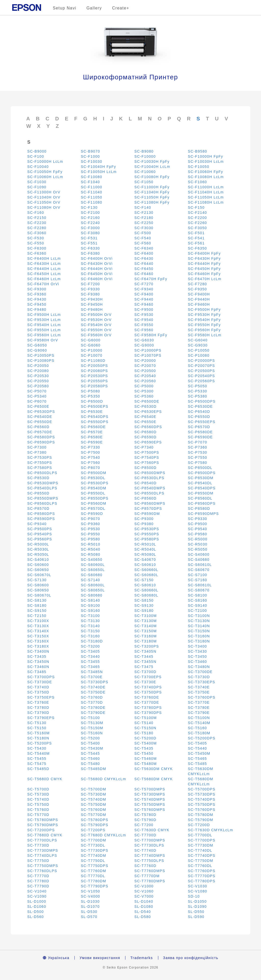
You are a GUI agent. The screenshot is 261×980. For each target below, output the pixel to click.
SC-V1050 (90, 891)
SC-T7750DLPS (149, 861)
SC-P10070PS (148, 355)
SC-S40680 (199, 560)
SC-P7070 (198, 442)
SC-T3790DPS (148, 713)
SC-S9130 (144, 605)
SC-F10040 (38, 167)
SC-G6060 (91, 345)
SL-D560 (36, 917)
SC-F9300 (37, 289)
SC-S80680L (146, 595)
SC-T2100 (197, 611)
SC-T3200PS (147, 646)
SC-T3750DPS (148, 692)
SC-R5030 (198, 544)
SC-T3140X (38, 631)
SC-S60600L (93, 565)
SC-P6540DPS (95, 417)
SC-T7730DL (93, 845)
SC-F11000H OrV (44, 192)
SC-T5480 (90, 764)
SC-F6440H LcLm (44, 269)
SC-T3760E (38, 702)
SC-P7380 (37, 452)
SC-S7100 (198, 575)
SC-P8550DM (201, 493)
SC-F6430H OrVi (97, 264)
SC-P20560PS (201, 381)
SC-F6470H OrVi (43, 284)
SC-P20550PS (94, 381)
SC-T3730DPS (95, 682)
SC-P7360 (198, 447)
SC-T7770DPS (202, 876)
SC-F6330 (90, 248)
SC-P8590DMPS (203, 514)
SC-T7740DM (94, 855)
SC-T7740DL (200, 850)
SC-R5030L (38, 549)
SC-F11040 (92, 192)
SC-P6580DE (200, 432)
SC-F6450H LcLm (44, 274)
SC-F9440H (199, 299)
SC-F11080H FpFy (152, 202)
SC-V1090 (37, 896)
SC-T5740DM (94, 799)
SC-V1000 (144, 886)
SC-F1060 (197, 182)
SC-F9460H (199, 304)
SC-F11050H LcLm (206, 197)
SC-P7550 (198, 457)
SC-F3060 (37, 233)
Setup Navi (64, 8)
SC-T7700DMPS (150, 840)
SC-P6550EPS (202, 422)
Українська (56, 958)
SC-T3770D (92, 702)
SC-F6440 (144, 264)
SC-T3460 (197, 662)
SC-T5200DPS (202, 738)
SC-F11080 (92, 202)
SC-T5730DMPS (150, 794)
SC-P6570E (92, 432)
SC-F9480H (92, 309)
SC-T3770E (199, 702)
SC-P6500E (38, 406)
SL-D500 (36, 912)
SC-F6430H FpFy (204, 258)
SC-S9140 (198, 605)
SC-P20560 (145, 381)
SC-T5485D (38, 769)
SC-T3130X (38, 626)
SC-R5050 (198, 549)
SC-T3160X (38, 641)
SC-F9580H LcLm (205, 335)
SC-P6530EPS (148, 412)
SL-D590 (196, 917)
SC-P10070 (92, 355)
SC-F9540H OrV (96, 325)
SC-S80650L (93, 590)
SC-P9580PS (147, 539)
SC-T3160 (90, 636)
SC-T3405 (90, 651)
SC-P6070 (37, 401)
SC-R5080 (91, 554)
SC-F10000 (145, 156)
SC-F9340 (144, 289)
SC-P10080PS (41, 361)
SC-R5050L (38, 554)
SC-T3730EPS (201, 682)
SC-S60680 (92, 575)
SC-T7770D (38, 876)
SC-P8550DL (93, 493)
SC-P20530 (38, 376)
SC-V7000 (144, 896)
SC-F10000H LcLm (45, 162)
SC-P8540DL (200, 483)
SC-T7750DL (93, 861)
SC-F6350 (197, 248)
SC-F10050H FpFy (45, 172)
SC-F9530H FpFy (204, 315)
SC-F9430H (92, 299)
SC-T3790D (38, 713)
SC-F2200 (197, 218)
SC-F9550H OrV (96, 330)
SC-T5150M (92, 728)
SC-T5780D (145, 815)
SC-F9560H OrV (96, 335)
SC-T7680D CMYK (45, 835)
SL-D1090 (197, 907)
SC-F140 (143, 207)
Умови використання (100, 958)
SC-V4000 (90, 896)
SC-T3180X (38, 646)
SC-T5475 (37, 764)
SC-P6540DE (40, 417)
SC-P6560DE (93, 427)
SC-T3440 (90, 656)
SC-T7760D (145, 866)
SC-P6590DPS (41, 442)
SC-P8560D (145, 498)
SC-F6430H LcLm (44, 264)
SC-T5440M (38, 753)
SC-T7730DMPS (43, 850)
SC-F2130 (144, 213)
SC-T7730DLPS (149, 845)
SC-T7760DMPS (150, 871)
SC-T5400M (146, 743)
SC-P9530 (90, 529)
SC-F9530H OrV (96, 320)
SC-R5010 (91, 544)
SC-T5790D (145, 820)
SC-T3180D (92, 641)
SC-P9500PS (40, 529)
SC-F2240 (90, 223)
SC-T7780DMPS (150, 881)
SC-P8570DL (93, 508)
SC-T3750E (199, 692)
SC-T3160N (199, 636)
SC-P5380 (198, 396)
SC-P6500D (92, 401)
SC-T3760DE (147, 697)
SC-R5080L (145, 554)
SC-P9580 (90, 539)
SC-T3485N (92, 672)
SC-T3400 (197, 646)
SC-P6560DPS (148, 427)
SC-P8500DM (94, 473)
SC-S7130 (37, 580)
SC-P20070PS (201, 366)
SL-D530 (89, 912)
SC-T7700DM (94, 840)
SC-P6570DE (40, 432)
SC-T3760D (92, 697)
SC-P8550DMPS (43, 498)
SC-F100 (36, 156)
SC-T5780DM (201, 815)
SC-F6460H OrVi (97, 279)
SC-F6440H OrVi (97, 269)
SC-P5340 (37, 396)
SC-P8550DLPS (149, 493)
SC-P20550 (38, 381)
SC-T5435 (144, 748)
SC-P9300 (144, 519)
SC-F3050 (197, 228)
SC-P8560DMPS (150, 503)
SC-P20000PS (201, 361)
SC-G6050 (37, 345)
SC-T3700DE (200, 672)
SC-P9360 (90, 524)
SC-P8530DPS (95, 483)
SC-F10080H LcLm (206, 177)
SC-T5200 (90, 738)
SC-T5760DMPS (150, 810)
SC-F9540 (144, 320)
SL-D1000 (37, 901)
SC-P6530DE (200, 406)
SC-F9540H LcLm (44, 325)
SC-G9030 (198, 345)
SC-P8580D (199, 508)
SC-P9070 (90, 519)
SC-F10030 (92, 162)
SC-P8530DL (93, 478)
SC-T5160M (38, 733)
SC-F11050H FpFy (152, 197)
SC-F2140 (197, 213)
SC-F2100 (90, 213)
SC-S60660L (146, 570)
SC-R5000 (198, 539)
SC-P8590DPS (41, 519)
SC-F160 (36, 213)
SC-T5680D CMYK (45, 779)
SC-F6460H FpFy (204, 274)
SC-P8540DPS (202, 488)
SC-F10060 (145, 172)
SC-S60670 (199, 570)
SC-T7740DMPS (150, 855)
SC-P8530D (38, 478)
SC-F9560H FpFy (204, 330)
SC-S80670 (199, 590)
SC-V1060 (144, 891)
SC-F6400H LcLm (44, 258)
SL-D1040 (144, 901)
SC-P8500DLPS (42, 473)
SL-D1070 (90, 907)
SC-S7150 (144, 580)
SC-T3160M (146, 636)
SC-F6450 (144, 269)
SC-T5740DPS (202, 799)
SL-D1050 (197, 901)
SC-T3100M (146, 616)
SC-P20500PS (201, 371)
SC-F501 (196, 233)
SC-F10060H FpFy (205, 172)
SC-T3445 (144, 656)
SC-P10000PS (148, 350)
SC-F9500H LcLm (44, 315)
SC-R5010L (145, 544)
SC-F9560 (144, 330)
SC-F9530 (144, 315)
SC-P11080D (93, 361)
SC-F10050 (199, 167)
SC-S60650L (93, 570)
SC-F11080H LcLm (206, 202)
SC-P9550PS (147, 534)
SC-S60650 (38, 570)
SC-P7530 (198, 452)
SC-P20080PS (94, 371)
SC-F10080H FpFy (152, 177)
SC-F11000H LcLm (206, 187)
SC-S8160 (198, 600)
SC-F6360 (37, 253)
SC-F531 (89, 238)
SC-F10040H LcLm (152, 167)
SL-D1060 (37, 907)
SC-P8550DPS (95, 498)
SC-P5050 (198, 386)
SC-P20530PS (94, 376)
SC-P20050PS (94, 366)
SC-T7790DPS (95, 886)
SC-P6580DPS (41, 437)
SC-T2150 (37, 616)
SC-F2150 (37, 218)
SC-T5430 (37, 748)
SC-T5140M (199, 723)
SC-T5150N (145, 728)
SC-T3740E (199, 687)
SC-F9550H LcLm (44, 330)
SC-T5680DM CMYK (154, 779)
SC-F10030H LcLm (206, 162)
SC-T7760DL (200, 866)
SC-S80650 (38, 590)
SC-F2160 (90, 218)
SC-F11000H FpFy (152, 187)
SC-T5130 (37, 723)
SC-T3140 (90, 626)
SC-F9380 (90, 294)
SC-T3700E (92, 677)
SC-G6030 (144, 340)
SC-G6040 (198, 340)
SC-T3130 (90, 621)
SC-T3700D (145, 672)
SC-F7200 (90, 284)
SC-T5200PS (40, 743)
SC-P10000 (92, 350)
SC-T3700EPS (148, 677)
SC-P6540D (199, 412)
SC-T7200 (144, 825)
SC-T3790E (199, 713)
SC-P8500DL (200, 468)
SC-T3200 (90, 646)
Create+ (121, 8)
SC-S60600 (38, 565)
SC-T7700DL (200, 835)
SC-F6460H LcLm (44, 279)
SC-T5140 (144, 723)
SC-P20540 (145, 376)
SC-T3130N (199, 621)
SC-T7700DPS (202, 840)
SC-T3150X (38, 636)
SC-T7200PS (93, 830)
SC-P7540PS (147, 457)
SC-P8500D (145, 468)
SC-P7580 (198, 463)
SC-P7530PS (40, 457)
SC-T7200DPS (41, 830)
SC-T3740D (38, 687)
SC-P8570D (38, 508)
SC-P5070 (37, 391)
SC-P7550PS (40, 463)
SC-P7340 (144, 447)
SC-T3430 (197, 651)
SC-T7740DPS (202, 855)
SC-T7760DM (94, 871)
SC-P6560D (38, 427)
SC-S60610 (145, 565)
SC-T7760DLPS (42, 871)
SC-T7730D (38, 845)
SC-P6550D (199, 417)
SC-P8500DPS (202, 473)
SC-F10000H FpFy (205, 156)
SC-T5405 (197, 743)
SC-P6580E (92, 437)
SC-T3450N (38, 662)
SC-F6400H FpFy (204, 253)
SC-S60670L (39, 575)
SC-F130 (89, 207)
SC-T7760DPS (202, 871)
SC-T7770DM (147, 876)
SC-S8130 (37, 600)
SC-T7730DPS (95, 850)
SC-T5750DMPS (150, 804)
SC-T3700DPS (41, 677)
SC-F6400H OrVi (97, 258)
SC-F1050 (144, 182)
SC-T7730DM (201, 845)
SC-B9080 (144, 151)
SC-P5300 (144, 391)
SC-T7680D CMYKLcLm (103, 835)
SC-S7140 (90, 580)
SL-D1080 (144, 907)
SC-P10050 (199, 350)
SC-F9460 (144, 304)
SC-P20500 (145, 371)
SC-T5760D (38, 810)
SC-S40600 (199, 554)
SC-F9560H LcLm (44, 335)
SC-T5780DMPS (43, 820)
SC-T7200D (199, 825)
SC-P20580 (38, 386)
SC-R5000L (38, 544)
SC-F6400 (144, 253)
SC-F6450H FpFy (204, 269)
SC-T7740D (145, 850)
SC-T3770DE (147, 702)
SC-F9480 (37, 309)
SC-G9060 (37, 350)
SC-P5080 (90, 391)
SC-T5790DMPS (43, 825)
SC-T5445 (90, 753)
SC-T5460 (90, 759)
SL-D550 (196, 912)
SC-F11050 (92, 197)
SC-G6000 (91, 340)
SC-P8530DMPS (43, 483)
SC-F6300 (37, 248)
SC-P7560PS (147, 463)
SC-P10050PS (41, 355)
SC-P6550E (145, 422)
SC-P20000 (145, 361)
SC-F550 (36, 243)
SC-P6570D (199, 427)
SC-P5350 (90, 396)
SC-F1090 (37, 187)
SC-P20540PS (201, 376)
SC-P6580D (145, 432)
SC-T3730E (145, 682)
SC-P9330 (198, 519)
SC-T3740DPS (148, 687)
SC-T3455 (90, 662)
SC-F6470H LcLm (205, 279)
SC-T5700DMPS (150, 789)
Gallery (94, 8)
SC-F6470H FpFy (151, 279)
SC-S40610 (38, 560)
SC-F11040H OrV (44, 197)
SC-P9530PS (147, 529)
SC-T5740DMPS (150, 799)
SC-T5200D (145, 738)
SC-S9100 (90, 605)
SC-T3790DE (93, 713)
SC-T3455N (145, 662)
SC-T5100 (90, 718)
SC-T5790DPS (95, 825)
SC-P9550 (90, 534)
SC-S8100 (198, 595)
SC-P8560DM (94, 503)
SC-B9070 (90, 151)
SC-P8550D (38, 493)
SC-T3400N (38, 651)
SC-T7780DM (94, 881)
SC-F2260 (197, 223)
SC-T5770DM (94, 815)
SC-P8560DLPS (42, 503)
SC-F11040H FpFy (152, 192)
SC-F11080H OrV (44, 207)
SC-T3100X (38, 621)
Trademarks (141, 958)
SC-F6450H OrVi (97, 274)
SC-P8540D (145, 483)
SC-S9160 (90, 611)
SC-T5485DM (94, 769)
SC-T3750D (38, 692)
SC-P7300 (37, 447)
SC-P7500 (90, 452)
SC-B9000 (37, 151)
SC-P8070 (90, 468)
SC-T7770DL (93, 876)
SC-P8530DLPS (149, 478)
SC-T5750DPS (202, 804)
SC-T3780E (199, 708)
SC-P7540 (90, 457)
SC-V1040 (37, 891)
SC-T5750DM (94, 804)
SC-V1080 (198, 891)
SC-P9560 (198, 534)
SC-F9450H (92, 304)
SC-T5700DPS (202, 789)
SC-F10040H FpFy (98, 167)
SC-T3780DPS (148, 708)
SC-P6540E (145, 417)
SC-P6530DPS (41, 412)
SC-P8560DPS (202, 503)
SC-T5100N (199, 718)
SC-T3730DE (40, 682)
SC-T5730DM (94, 794)
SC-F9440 (144, 299)
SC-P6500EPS (95, 406)
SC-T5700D (38, 789)
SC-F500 (143, 233)
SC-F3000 (90, 228)
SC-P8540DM (94, 488)
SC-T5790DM (201, 820)
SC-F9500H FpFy (204, 309)
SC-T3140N (199, 626)
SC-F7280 (197, 284)
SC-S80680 (92, 595)
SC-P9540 (198, 529)
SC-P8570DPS (148, 508)
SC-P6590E (92, 442)
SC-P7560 (90, 463)
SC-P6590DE (200, 437)
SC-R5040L (145, 549)
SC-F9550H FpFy (204, 325)
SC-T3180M (146, 641)
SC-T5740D (38, 799)
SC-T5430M (92, 748)
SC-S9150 (37, 611)
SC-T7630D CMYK (152, 830)
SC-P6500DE (147, 401)
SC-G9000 (144, 345)
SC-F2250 (144, 223)
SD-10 (194, 896)
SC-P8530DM (201, 478)
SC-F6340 (144, 248)
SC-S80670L (39, 595)
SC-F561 (196, 243)
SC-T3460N (38, 667)
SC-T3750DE (93, 692)
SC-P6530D (145, 406)
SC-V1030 (198, 886)
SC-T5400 (90, 743)
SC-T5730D (38, 794)
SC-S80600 (38, 585)
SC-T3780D (38, 708)
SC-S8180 (37, 605)
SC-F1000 (90, 156)
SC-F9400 (144, 294)
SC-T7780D (38, 881)
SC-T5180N (38, 738)
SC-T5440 (197, 748)
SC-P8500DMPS (150, 473)
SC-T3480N (199, 667)
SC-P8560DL (200, 498)
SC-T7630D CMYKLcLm (211, 830)
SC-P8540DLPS (42, 488)
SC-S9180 (144, 611)
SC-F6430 (144, 258)
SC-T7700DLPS (42, 840)
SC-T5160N (92, 733)
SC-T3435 (37, 656)
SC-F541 (196, 238)
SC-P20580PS (94, 386)
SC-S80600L (93, 585)
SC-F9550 (144, 325)
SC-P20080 (38, 371)
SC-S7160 (198, 580)
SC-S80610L (200, 585)
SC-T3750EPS (41, 697)
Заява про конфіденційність (191, 958)
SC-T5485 (197, 764)
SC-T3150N (199, 631)
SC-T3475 (144, 667)
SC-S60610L (200, 565)
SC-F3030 (144, 228)
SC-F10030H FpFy (152, 162)
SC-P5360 (144, 396)
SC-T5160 (197, 728)
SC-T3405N (145, 651)
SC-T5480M (146, 764)
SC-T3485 (37, 672)
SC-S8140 (90, 600)
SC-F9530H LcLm (44, 320)
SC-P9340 (37, 524)
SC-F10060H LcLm (45, 177)
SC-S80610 (145, 585)
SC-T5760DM (94, 810)
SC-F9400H (199, 294)
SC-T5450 (144, 753)
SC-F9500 (144, 309)
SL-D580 (143, 917)
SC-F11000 (92, 187)
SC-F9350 (197, 289)
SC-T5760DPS (202, 810)
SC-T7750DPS (95, 866)
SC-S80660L (146, 590)
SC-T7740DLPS (42, 855)
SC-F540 (143, 238)
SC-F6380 (90, 253)
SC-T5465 (197, 759)
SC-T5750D (38, 804)
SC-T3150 (90, 631)
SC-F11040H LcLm (206, 192)
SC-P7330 (90, 447)
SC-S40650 (92, 560)
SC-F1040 (90, 182)
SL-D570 (89, 917)
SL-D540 (143, 912)
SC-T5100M (146, 718)
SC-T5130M (92, 723)
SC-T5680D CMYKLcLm (103, 779)
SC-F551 (89, 243)
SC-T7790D (38, 886)
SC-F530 (36, 238)
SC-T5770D (38, 815)
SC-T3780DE (93, 708)
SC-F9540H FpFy (204, 320)
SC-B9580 (198, 151)
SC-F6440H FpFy (204, 264)
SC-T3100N (199, 616)
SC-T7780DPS (202, 881)
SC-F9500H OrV (96, 315)
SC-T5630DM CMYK (154, 769)
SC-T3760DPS (202, 697)
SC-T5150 (37, 728)
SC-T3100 (90, 616)
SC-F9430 (37, 299)
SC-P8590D (92, 514)
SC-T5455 (37, 759)
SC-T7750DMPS (43, 866)
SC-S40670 (145, 560)
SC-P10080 (199, 355)
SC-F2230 (37, 223)
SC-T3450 (197, 656)
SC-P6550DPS (95, 422)
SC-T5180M (199, 733)
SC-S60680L (146, 575)
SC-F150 (196, 207)
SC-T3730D (199, 677)
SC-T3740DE (93, 687)
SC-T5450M (199, 753)
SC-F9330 (90, 289)
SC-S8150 (144, 600)
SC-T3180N (199, 641)
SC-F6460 (144, 274)
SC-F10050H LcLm (99, 172)
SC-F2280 (37, 228)
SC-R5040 (91, 549)
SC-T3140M (146, 626)
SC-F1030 (37, 182)
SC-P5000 (144, 386)
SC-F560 (143, 243)
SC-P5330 (198, 391)
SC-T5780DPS (95, 820)
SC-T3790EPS (41, 718)
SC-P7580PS (40, 468)
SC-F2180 (144, 218)
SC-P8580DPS (41, 514)
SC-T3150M (146, 631)
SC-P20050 (38, 366)
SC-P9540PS (40, 534)
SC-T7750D (38, 861)
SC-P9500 (198, 524)
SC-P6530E (92, 412)
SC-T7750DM (201, 861)
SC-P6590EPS (148, 442)
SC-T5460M (146, 759)
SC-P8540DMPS (150, 488)
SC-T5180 (144, 733)
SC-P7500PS (147, 452)
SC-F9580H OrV (43, 340)
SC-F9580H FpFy (151, 335)
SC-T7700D (145, 835)
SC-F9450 (37, 304)
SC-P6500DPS (202, 401)
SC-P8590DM (147, 514)
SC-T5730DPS (202, 794)
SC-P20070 (145, 366)
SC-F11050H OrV (44, 202)
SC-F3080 (90, 233)
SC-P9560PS (40, 539)
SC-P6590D (145, 437)
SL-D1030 (90, 901)
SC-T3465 (90, 667)
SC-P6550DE (40, 422)
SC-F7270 (144, 284)
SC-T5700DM (94, 789)
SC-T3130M (146, 621)
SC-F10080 (92, 177)
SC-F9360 (37, 294)
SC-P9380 (144, 524)
